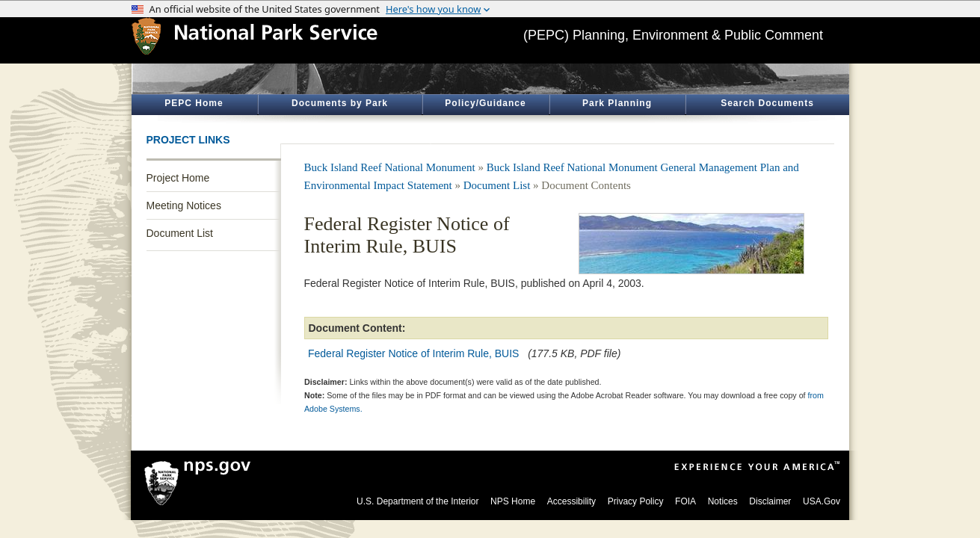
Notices (723, 501)
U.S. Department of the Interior (417, 501)
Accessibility (571, 501)
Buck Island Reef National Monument (390, 167)
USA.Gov (822, 501)
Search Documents (767, 103)
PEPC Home (194, 103)
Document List (180, 233)
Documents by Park (340, 103)
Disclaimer (770, 501)
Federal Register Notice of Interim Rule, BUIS (413, 353)
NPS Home (513, 501)
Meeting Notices (184, 205)
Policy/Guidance (485, 103)
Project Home (178, 178)
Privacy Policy (636, 501)
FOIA (685, 501)
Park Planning (617, 103)
